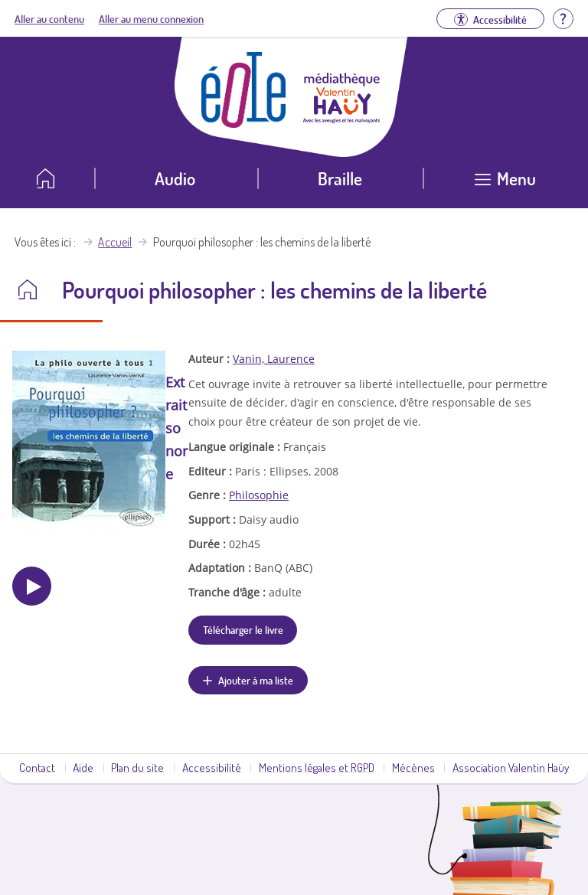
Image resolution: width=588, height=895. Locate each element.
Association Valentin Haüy (511, 767)
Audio (175, 178)
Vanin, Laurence (274, 359)
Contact (37, 767)
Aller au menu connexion (151, 18)
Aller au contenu (49, 18)
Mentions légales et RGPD (317, 767)
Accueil (115, 242)
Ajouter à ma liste (256, 680)
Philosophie (259, 495)
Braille (340, 178)
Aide (83, 767)
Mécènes (413, 767)
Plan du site (137, 767)
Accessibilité (212, 767)
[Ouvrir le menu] (506, 184)
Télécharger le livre (243, 629)
